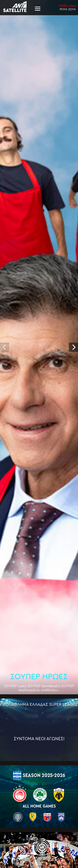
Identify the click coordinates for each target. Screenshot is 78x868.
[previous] (5, 347)
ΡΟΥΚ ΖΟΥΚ (67, 7)
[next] (73, 347)
